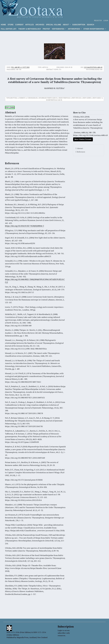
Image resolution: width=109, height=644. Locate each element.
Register (98, 20)
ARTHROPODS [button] (74, 29)
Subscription (79, 25)
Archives (40, 25)
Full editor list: (9, 29)
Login (106, 20)
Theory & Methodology (30, 29)
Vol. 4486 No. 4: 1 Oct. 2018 (20, 67)
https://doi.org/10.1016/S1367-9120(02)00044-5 (24, 226)
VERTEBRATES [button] (58, 29)
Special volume (54, 25)
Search (90, 25)
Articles (29, 25)
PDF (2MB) (10, 107)
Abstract (80, 148)
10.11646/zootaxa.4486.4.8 (93, 67)
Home (3, 25)
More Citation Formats (83, 139)
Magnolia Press (23, 637)
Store (11, 25)
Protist (46, 29)
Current (19, 25)
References (81, 152)
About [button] (66, 25)
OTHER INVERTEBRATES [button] (94, 29)
